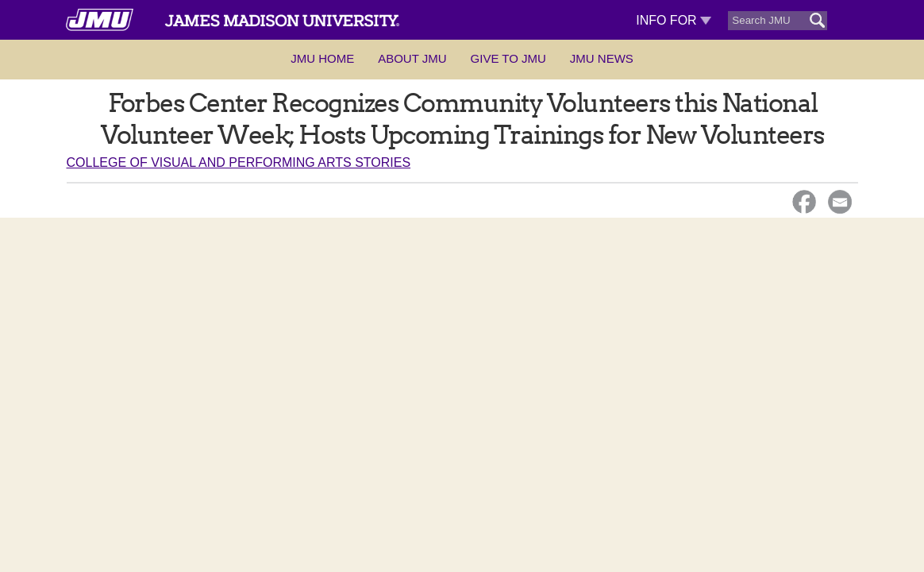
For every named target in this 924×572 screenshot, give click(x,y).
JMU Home (322, 58)
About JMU (412, 58)
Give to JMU (508, 58)
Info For (674, 20)
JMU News (602, 58)
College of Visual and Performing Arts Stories (239, 162)
